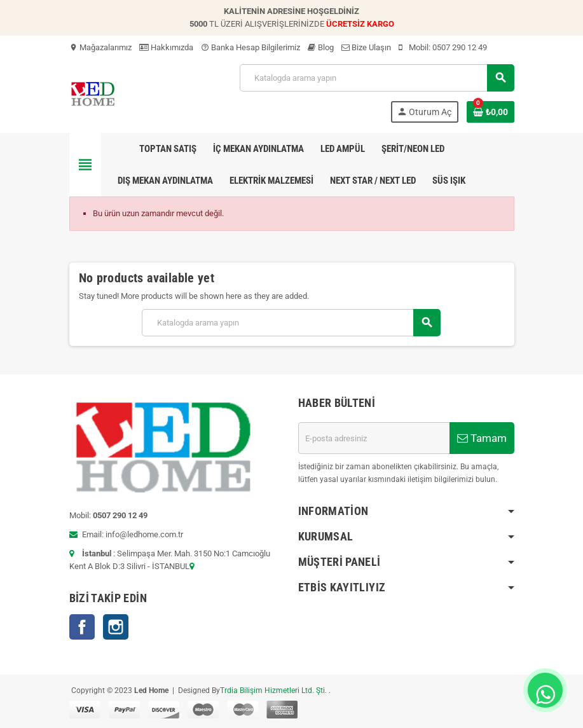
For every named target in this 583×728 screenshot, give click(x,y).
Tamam (482, 438)
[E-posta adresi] (374, 438)
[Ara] (376, 78)
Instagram (116, 627)
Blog (321, 47)
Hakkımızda (166, 47)
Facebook (82, 627)
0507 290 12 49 (460, 47)
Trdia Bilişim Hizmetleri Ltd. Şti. (274, 690)
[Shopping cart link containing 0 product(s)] (490, 112)
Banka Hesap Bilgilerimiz (250, 47)
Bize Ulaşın (366, 47)
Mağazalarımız (100, 47)
